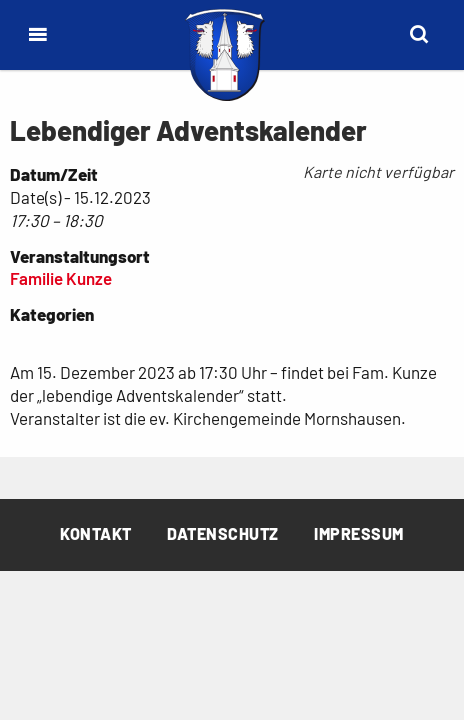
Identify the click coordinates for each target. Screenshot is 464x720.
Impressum (359, 533)
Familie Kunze (61, 278)
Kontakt (96, 533)
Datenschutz (223, 533)
